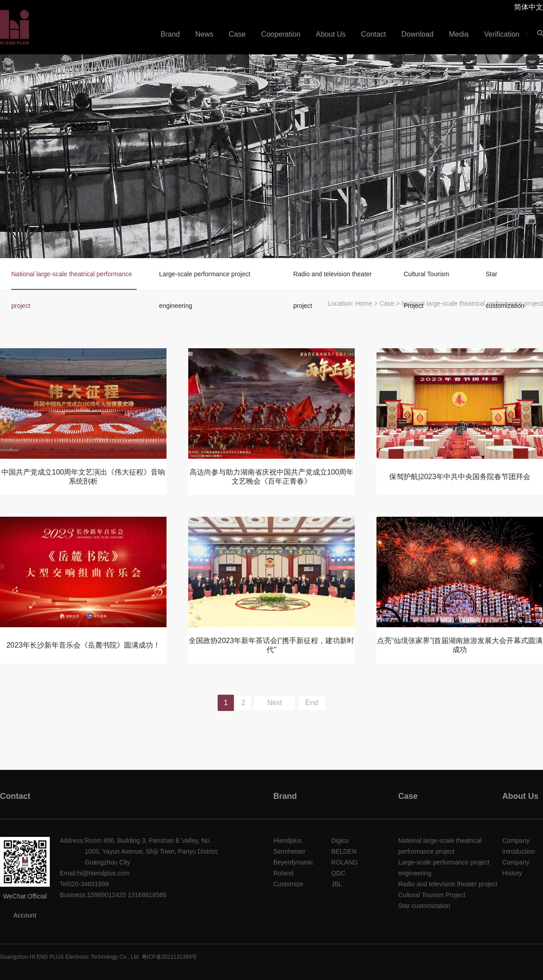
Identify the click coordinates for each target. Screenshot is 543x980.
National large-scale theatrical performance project (72, 280)
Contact (374, 34)
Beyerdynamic (293, 862)
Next (275, 703)
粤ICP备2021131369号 (169, 957)
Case (237, 34)
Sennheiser (289, 851)
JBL (337, 884)
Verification (502, 34)
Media (459, 34)
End (312, 703)
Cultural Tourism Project (426, 280)
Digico (340, 841)
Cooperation (281, 34)
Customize (288, 884)
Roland (283, 873)
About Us (331, 34)
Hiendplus (287, 841)
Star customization (505, 280)
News (205, 34)
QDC (338, 873)
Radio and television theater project (333, 280)
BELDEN (344, 851)
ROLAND (344, 862)
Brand (170, 34)
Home (364, 303)
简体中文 (529, 7)
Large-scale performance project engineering (205, 280)
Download (417, 34)
